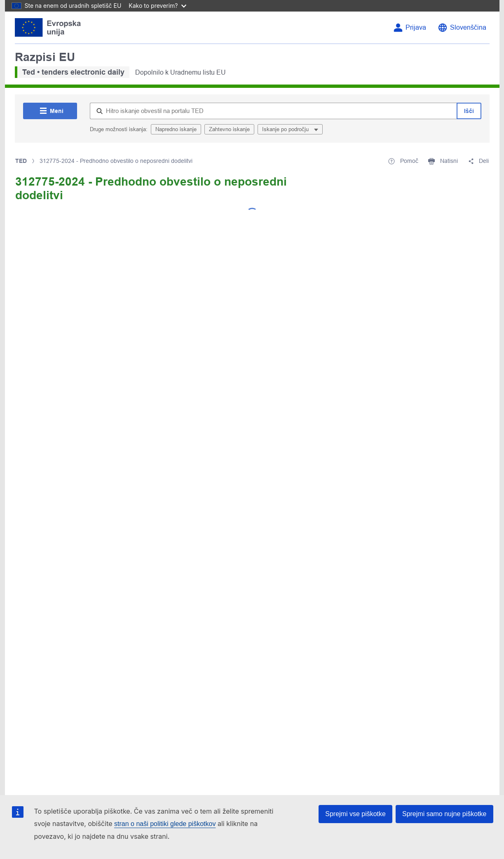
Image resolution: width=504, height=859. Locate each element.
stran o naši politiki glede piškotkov (165, 824)
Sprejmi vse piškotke (355, 814)
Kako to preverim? (157, 6)
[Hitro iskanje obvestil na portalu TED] (273, 111)
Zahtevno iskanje (229, 129)
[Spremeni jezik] (462, 28)
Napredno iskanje (176, 129)
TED (21, 161)
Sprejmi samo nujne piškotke (444, 814)
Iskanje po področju (286, 129)
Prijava (416, 27)
